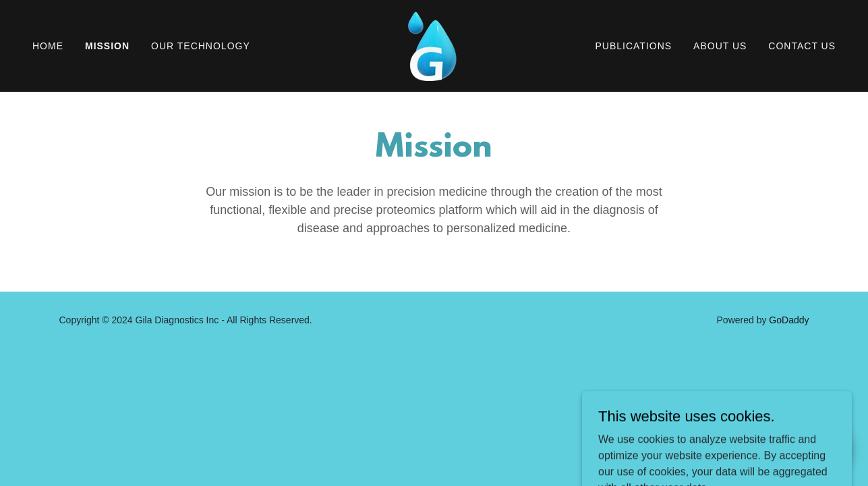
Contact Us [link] (802, 46)
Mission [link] (107, 46)
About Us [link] (720, 46)
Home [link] (48, 46)
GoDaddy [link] (789, 320)
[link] (434, 45)
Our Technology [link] (201, 46)
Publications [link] (633, 46)
